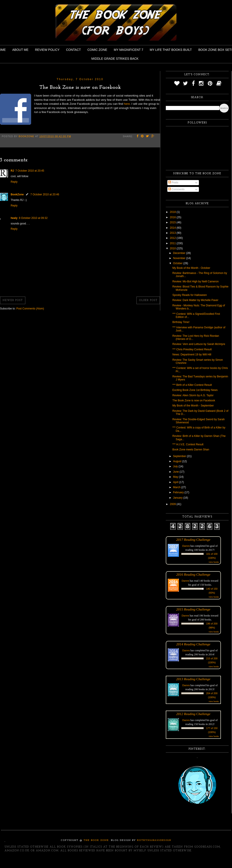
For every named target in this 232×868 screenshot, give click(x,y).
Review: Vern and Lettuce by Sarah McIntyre (199, 344)
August (178, 461)
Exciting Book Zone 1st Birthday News (195, 390)
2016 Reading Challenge (193, 574)
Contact (73, 50)
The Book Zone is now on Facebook (194, 400)
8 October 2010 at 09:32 (33, 218)
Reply (14, 182)
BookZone (17, 194)
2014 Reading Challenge (193, 644)
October (178, 263)
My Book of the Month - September (193, 406)
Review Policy (47, 50)
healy (14, 218)
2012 (173, 238)
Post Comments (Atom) (30, 309)
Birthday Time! (181, 322)
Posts (173, 182)
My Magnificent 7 (129, 50)
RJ (12, 171)
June (176, 472)
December (180, 253)
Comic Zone (97, 50)
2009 (173, 504)
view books (214, 562)
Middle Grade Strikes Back (115, 59)
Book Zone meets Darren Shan (191, 450)
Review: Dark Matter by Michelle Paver (195, 300)
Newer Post (13, 300)
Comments (176, 189)
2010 (173, 248)
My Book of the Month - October (191, 268)
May (176, 477)
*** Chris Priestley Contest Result (192, 349)
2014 (173, 228)
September (180, 456)
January (178, 498)
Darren (186, 546)
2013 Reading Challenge (193, 679)
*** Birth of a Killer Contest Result (192, 385)
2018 (173, 212)
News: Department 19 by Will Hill (192, 355)
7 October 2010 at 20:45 (30, 171)
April (176, 482)
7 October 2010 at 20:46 (45, 194)
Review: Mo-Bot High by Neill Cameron (196, 281)
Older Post (148, 300)
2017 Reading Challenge (193, 540)
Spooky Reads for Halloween (190, 295)
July (176, 466)
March (177, 487)
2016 (173, 217)
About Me (20, 50)
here (127, 104)
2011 (173, 243)
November (180, 258)
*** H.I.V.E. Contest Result (188, 444)
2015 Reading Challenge (193, 609)
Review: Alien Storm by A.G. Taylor (193, 395)
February (179, 492)
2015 (173, 222)
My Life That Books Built (171, 50)
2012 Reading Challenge (193, 714)
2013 (173, 233)
